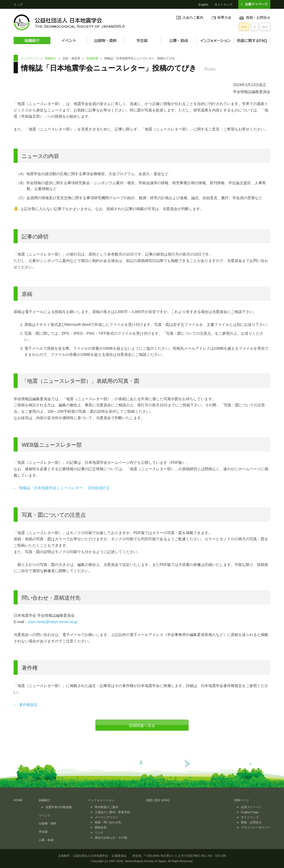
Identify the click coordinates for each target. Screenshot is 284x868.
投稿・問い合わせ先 (108, 822)
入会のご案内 (193, 18)
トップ (18, 5)
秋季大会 (224, 18)
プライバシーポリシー (256, 827)
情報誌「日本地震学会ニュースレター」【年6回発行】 (65, 488)
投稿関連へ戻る (142, 726)
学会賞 (142, 40)
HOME (18, 800)
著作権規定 (28, 705)
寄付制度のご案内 (106, 807)
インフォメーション (215, 40)
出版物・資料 (105, 40)
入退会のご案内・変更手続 (112, 812)
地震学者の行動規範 (59, 807)
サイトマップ (223, 5)
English (203, 5)
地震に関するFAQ (252, 40)
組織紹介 (32, 40)
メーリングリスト (106, 817)
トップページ (30, 58)
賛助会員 (101, 827)
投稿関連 (92, 58)
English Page (250, 812)
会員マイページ (251, 807)
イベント (69, 40)
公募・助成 (179, 40)
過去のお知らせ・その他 (111, 838)
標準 (244, 27)
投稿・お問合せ (258, 18)
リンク (99, 832)
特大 (265, 27)
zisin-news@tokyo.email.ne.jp (53, 622)
